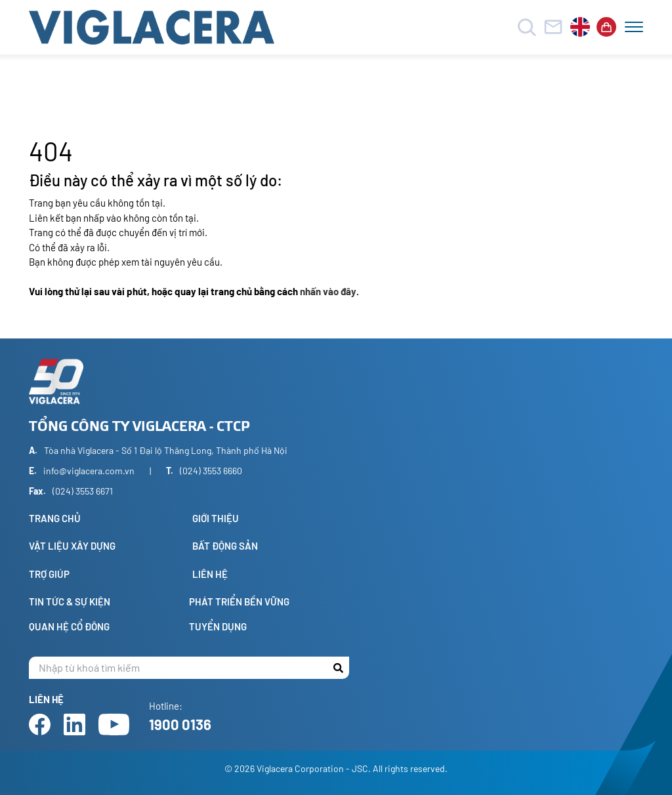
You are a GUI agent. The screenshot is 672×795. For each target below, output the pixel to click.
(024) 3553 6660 (211, 471)
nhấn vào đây (328, 291)
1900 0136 (180, 724)
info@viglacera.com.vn (89, 471)
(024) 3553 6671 (83, 491)
